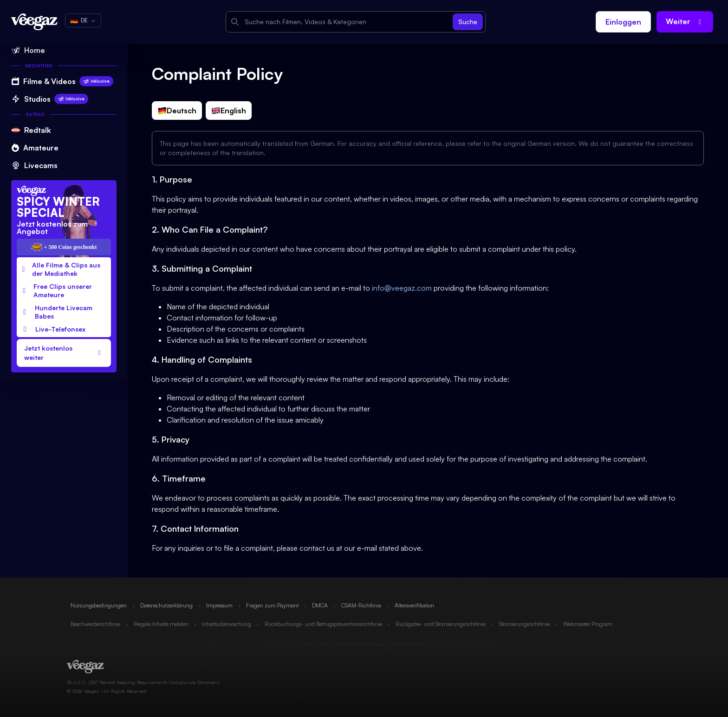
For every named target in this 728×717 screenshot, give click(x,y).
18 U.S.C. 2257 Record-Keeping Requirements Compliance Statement (143, 682)
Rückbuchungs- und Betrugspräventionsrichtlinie (323, 624)
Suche (468, 22)
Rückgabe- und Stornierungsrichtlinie (441, 624)
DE (83, 20)
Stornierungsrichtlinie (524, 624)
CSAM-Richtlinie (361, 605)
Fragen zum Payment (272, 605)
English (229, 111)
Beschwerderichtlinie (95, 624)
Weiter (685, 22)
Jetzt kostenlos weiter (64, 353)
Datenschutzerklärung (166, 605)
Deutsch (177, 111)
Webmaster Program (588, 624)
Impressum (219, 605)
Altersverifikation (414, 605)
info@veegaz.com (402, 288)
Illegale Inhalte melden (161, 624)
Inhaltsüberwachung (227, 624)
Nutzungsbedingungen (99, 605)
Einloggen (623, 22)
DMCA (320, 605)
